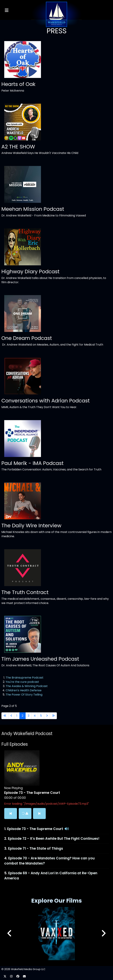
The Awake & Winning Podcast (27, 686)
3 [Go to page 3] (29, 716)
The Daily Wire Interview (31, 526)
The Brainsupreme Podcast (25, 678)
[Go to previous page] (11, 716)
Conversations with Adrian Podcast (46, 401)
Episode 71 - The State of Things (36, 848)
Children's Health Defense (24, 690)
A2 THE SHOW (18, 147)
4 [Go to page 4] (35, 716)
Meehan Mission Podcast (33, 209)
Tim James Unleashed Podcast (40, 659)
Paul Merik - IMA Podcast (32, 463)
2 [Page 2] (23, 716)
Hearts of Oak (18, 84)
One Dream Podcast (27, 338)
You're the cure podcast (22, 682)
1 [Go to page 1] (17, 716)
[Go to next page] (47, 716)
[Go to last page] (53, 716)
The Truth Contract (25, 592)
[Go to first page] (5, 716)
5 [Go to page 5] (41, 716)
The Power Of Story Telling (24, 695)
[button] (103, 934)
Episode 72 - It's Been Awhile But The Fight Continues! (54, 839)
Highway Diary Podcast (30, 272)
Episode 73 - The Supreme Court (35, 829)
